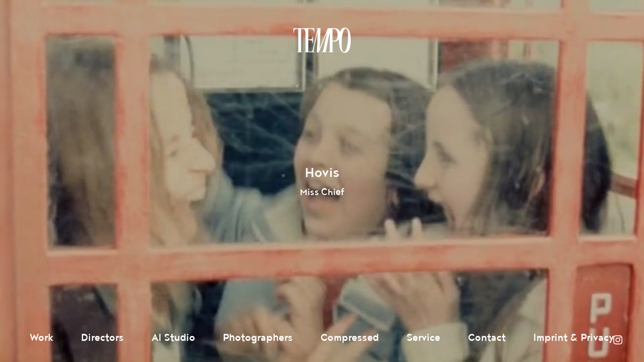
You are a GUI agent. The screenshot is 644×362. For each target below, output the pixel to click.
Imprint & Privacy (574, 338)
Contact (487, 338)
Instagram (618, 340)
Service (423, 338)
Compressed (350, 338)
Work (42, 338)
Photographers (258, 338)
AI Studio (173, 338)
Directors (102, 338)
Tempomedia (322, 40)
